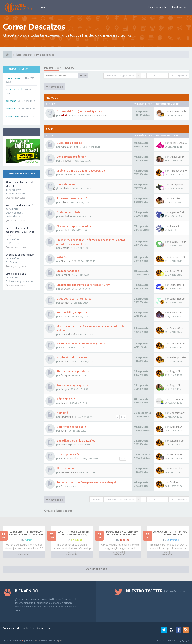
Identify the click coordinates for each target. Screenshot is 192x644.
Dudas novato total (69, 212)
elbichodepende (179, 399)
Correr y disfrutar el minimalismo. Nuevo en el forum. (20, 232)
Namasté (62, 413)
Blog (44, 7)
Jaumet (65, 303)
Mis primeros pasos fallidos (73, 226)
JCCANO (65, 289)
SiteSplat (77, 540)
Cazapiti (65, 275)
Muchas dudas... (66, 468)
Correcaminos (99, 115)
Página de (127, 76)
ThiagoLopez (177, 171)
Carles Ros (175, 285)
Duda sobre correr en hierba (74, 299)
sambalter (66, 216)
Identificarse (179, 7)
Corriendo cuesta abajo (71, 427)
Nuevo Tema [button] (55, 87)
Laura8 (173, 198)
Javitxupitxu (67, 361)
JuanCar (65, 316)
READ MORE (24, 554)
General (14, 262)
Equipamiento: (17, 193)
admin (64, 115)
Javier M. (174, 271)
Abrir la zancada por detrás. (74, 371)
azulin (64, 431)
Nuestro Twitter (156, 591)
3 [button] (149, 76)
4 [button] (154, 76)
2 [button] (144, 76)
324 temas (111, 76)
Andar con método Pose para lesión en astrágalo (87, 482)
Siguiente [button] (182, 76)
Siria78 (64, 403)
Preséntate (16, 243)
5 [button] (160, 76)
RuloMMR (175, 427)
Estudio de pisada (16, 274)
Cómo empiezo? (66, 399)
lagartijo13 (175, 212)
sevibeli (65, 230)
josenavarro (176, 242)
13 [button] (172, 76)
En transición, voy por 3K (72, 312)
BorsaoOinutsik (69, 472)
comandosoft (68, 334)
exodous (174, 454)
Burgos (174, 371)
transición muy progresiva (73, 385)
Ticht (63, 486)
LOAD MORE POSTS (96, 569)
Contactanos (44, 628)
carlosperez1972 (179, 184)
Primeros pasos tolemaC (72, 198)
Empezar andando (68, 271)
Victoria (65, 248)
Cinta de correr (66, 184)
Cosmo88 (175, 328)
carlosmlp (66, 445)
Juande (174, 226)
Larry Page (173, 540)
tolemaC (65, 202)
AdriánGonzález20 (71, 147)
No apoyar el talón (68, 454)
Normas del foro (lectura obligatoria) (80, 111)
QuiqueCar (67, 161)
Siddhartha (67, 417)
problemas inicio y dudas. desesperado (81, 171)
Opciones (96, 499)
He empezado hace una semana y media (81, 343)
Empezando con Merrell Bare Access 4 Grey (83, 285)
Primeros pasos (59, 68)
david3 (67, 188)
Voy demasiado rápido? (71, 157)
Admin (28, 540)
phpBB (61, 640)
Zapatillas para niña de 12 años (76, 440)
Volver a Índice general (58, 511)
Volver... (61, 257)
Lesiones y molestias (21, 281)
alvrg (64, 347)
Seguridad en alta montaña (21, 255)
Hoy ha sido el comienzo (72, 357)
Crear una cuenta (157, 7)
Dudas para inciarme (69, 143)
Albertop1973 (68, 261)
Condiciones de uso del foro (19, 628)
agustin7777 (176, 111)
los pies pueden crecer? (19, 205)
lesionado (66, 175)
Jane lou (125, 540)
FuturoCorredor (70, 458)
